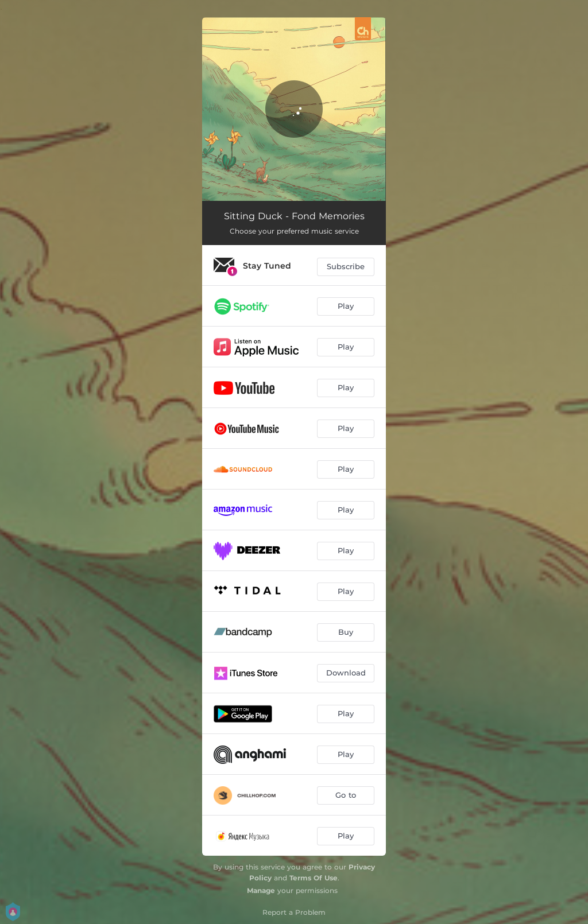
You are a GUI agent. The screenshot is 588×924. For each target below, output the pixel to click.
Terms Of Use (314, 878)
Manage (261, 890)
